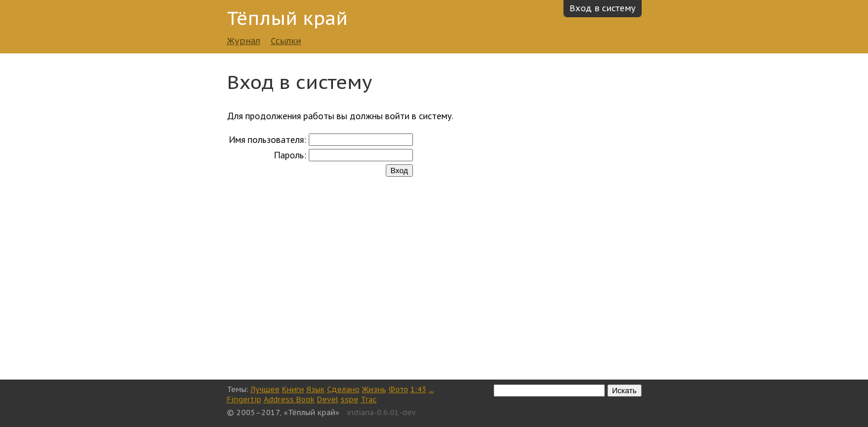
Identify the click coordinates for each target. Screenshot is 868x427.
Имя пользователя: (268, 139)
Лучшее (265, 389)
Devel (328, 399)
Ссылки (286, 41)
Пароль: (290, 155)
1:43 (419, 389)
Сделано (343, 389)
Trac (369, 399)
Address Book (289, 399)
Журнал (244, 41)
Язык (316, 389)
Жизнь (374, 389)
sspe (350, 399)
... (432, 389)
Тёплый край (287, 18)
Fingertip (244, 399)
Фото (398, 389)
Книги (293, 389)
